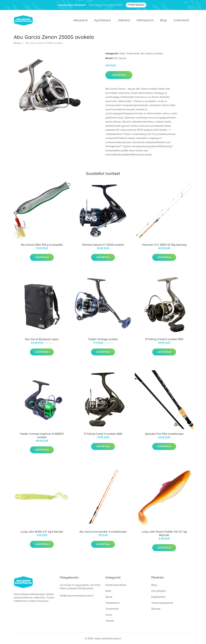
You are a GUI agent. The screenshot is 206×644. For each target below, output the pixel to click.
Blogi (163, 20)
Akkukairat (80, 20)
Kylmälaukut (102, 20)
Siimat (109, 597)
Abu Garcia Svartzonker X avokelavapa (103, 532)
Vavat (109, 615)
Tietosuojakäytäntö (162, 603)
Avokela (159, 53)
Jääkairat (124, 20)
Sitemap (156, 609)
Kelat (122, 53)
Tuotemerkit (181, 20)
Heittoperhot (145, 20)
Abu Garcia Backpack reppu (42, 339)
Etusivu (18, 43)
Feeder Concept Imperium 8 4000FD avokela (42, 435)
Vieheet (110, 621)
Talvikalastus (112, 603)
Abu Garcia (147, 53)
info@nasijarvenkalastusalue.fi (77, 596)
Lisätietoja (119, 75)
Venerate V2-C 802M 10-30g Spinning (164, 245)
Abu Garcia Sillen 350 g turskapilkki (42, 245)
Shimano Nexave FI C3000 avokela (103, 245)
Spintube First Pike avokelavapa (164, 434)
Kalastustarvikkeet (116, 585)
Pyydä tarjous (136, 5)
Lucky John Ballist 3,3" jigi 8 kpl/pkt (42, 532)
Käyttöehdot (158, 597)
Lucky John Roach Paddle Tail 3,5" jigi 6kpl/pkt (164, 533)
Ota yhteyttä (158, 591)
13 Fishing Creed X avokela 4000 (103, 434)
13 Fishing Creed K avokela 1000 (164, 339)
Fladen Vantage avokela (103, 339)
